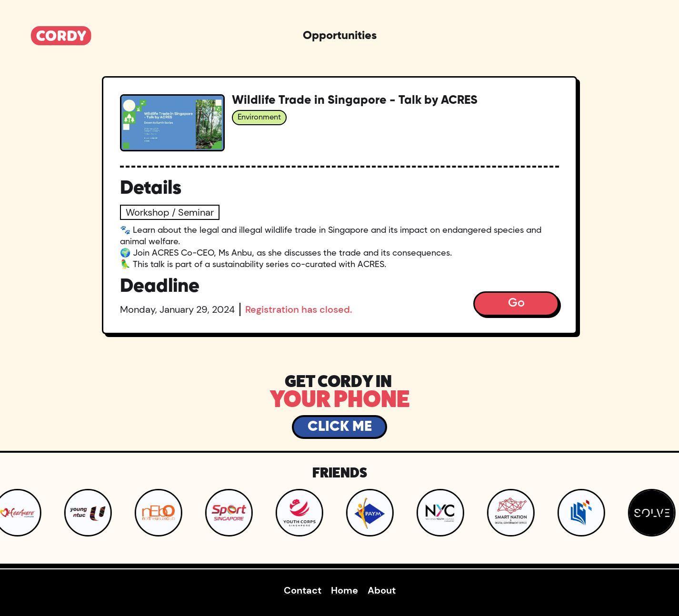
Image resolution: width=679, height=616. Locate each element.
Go (516, 303)
